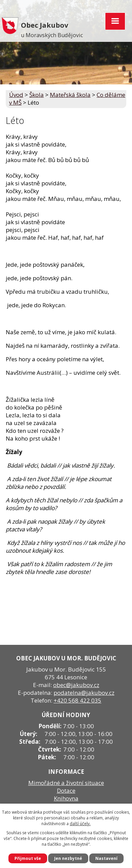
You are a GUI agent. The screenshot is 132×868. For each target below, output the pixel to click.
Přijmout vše (28, 858)
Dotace (66, 791)
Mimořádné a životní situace (66, 783)
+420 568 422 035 (77, 700)
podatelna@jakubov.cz (84, 693)
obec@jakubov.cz (76, 685)
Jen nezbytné (68, 858)
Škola (37, 95)
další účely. (80, 824)
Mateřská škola (70, 95)
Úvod (16, 95)
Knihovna (66, 798)
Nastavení (106, 858)
